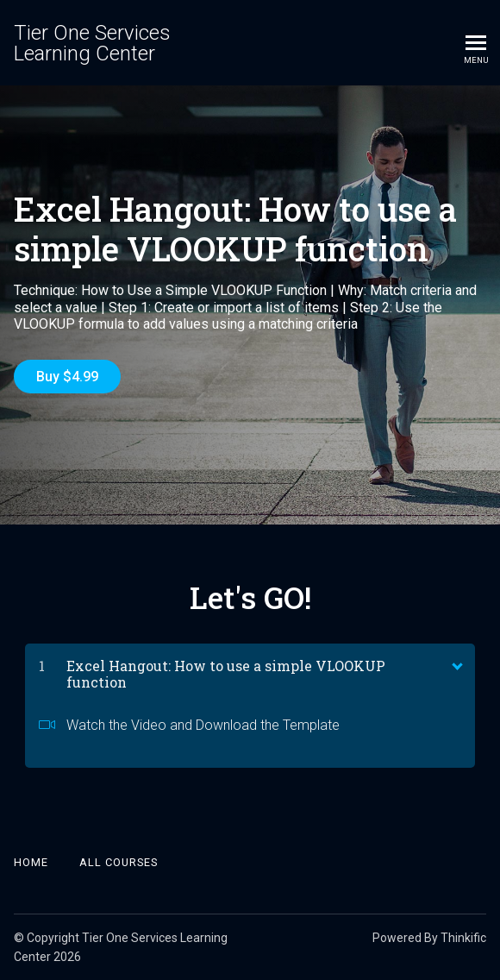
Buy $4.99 (67, 377)
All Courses (119, 862)
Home (31, 862)
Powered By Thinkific (429, 938)
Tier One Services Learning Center (92, 43)
